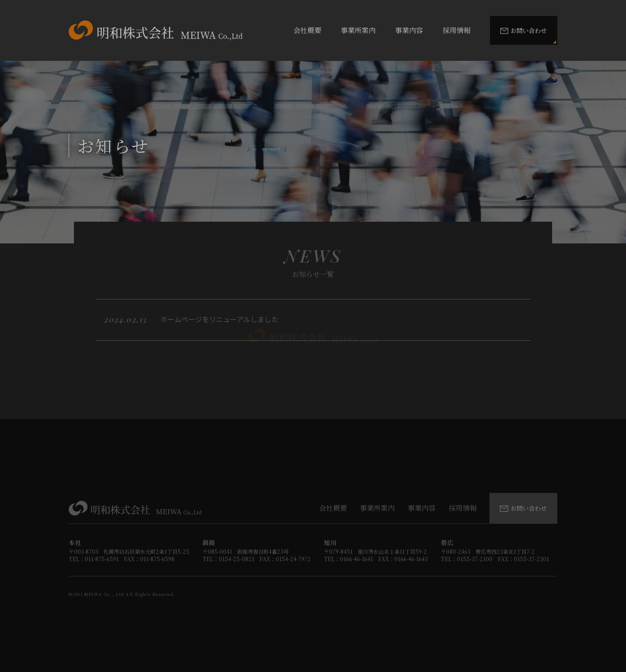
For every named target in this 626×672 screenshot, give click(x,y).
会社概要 (307, 30)
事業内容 (409, 30)
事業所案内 (358, 30)
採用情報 (456, 30)
